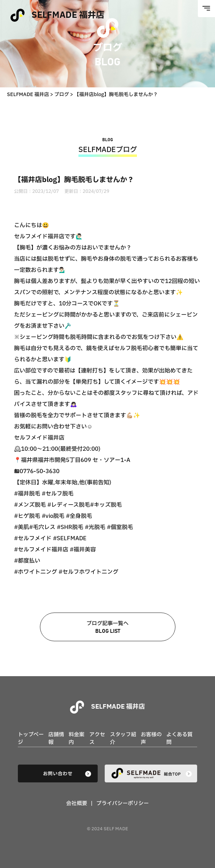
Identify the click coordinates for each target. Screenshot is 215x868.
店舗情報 (56, 739)
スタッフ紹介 (123, 739)
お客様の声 (151, 739)
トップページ (31, 739)
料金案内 (77, 739)
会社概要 (77, 804)
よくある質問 (179, 739)
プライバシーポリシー (123, 804)
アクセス (97, 739)
